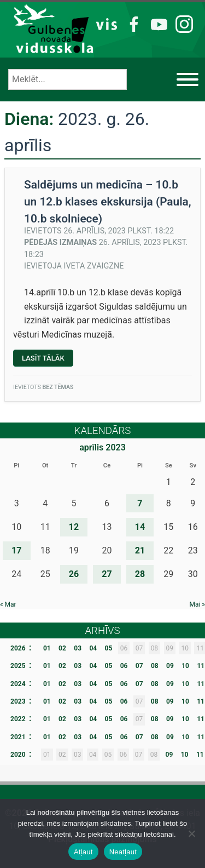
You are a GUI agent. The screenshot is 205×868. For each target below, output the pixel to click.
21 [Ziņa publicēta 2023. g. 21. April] (140, 550)
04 (93, 648)
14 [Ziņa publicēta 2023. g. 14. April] (140, 527)
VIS (107, 23)
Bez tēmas (58, 387)
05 (109, 648)
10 (185, 666)
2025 (18, 666)
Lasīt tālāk (48, 360)
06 (124, 666)
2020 (18, 755)
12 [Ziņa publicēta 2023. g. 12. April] (74, 527)
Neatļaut (123, 852)
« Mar (8, 604)
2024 (18, 684)
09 (170, 666)
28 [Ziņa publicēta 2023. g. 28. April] (140, 574)
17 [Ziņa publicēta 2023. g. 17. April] (16, 550)
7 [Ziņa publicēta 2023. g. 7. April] (140, 503)
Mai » (197, 604)
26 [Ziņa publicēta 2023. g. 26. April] (74, 574)
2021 (18, 737)
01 (47, 648)
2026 (18, 648)
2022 (18, 719)
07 (139, 666)
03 (78, 648)
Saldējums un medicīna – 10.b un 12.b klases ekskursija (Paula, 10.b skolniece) (108, 202)
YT (157, 23)
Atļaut (83, 852)
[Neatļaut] (191, 833)
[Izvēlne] (188, 79)
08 (155, 666)
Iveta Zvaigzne (94, 266)
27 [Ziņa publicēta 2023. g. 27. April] (107, 574)
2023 (18, 701)
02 (62, 648)
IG (181, 23)
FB (132, 23)
